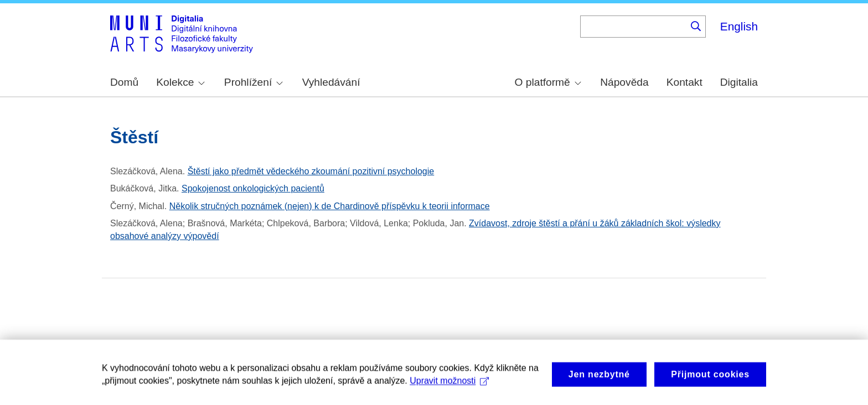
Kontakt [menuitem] (684, 82)
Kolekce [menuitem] (180, 82)
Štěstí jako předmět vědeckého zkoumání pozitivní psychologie (311, 171)
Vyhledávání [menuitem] (331, 82)
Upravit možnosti (449, 393)
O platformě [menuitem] (548, 82)
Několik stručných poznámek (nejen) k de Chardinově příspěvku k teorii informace (330, 206)
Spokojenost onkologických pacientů (253, 188)
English (739, 26)
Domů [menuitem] (124, 82)
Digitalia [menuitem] (739, 82)
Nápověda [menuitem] (624, 82)
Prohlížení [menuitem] (254, 82)
